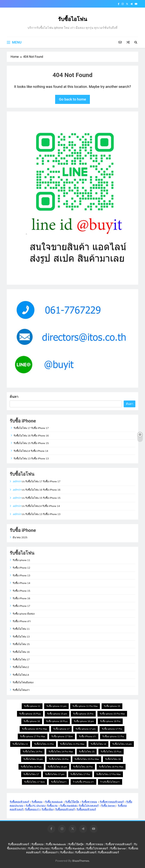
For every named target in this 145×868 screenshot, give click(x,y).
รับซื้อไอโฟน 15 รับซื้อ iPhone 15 (31, 443)
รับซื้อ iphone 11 (21, 560)
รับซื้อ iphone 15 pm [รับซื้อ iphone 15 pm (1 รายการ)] (57, 714)
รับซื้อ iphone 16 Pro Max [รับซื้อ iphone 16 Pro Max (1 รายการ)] (34, 729)
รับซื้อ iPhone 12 (21, 568)
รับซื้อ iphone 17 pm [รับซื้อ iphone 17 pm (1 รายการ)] (86, 729)
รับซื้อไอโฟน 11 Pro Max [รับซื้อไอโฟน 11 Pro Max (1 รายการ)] (72, 744)
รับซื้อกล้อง (47, 809)
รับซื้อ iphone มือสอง (24, 614)
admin (17, 481)
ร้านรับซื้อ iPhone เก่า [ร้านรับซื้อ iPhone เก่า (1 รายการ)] (83, 782)
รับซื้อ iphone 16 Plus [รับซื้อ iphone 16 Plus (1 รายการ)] (57, 721)
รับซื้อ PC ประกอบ (35, 806)
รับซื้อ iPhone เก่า (22, 621)
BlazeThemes (81, 861)
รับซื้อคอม (37, 802)
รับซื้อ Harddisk (69, 806)
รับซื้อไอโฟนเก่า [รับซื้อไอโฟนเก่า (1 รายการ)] (59, 782)
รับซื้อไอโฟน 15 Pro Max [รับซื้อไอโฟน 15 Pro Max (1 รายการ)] (87, 759)
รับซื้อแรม (52, 806)
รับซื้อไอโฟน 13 (21, 637)
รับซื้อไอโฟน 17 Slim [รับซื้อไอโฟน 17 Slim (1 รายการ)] (34, 782)
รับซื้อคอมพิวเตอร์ (19, 802)
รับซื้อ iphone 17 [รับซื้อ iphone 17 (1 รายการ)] (61, 729)
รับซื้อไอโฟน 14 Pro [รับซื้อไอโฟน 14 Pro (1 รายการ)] (32, 752)
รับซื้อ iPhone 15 (21, 591)
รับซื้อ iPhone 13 (21, 576)
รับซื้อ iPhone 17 (21, 606)
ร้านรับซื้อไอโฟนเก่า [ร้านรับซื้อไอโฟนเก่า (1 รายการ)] (110, 782)
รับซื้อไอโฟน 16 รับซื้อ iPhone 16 (31, 436)
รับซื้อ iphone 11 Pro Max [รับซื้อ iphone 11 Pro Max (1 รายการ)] (85, 706)
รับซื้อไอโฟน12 (21, 667)
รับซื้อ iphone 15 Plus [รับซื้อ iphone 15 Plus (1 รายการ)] (30, 714)
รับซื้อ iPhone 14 (21, 583)
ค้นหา (14, 397)
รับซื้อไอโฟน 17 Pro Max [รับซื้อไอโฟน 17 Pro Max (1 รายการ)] (108, 774)
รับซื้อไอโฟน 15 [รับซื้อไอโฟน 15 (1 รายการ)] (87, 752)
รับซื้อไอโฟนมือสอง (23, 683)
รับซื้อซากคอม (89, 802)
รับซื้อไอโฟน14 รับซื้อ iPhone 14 (31, 451)
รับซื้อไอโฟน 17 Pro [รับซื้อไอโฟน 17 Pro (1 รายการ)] (80, 774)
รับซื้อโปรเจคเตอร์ (89, 806)
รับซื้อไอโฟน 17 (21, 660)
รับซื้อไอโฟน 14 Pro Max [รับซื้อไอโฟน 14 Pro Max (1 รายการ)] (61, 752)
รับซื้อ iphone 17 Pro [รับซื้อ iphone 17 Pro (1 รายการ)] (112, 729)
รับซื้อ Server (108, 806)
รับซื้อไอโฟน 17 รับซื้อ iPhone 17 (31, 428)
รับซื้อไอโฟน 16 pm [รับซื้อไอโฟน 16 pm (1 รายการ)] (57, 767)
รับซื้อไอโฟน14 (21, 675)
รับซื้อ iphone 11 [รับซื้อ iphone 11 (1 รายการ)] (32, 706)
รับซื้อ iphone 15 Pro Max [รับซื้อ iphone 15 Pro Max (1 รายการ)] (112, 714)
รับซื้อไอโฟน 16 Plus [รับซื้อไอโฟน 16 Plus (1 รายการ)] (31, 767)
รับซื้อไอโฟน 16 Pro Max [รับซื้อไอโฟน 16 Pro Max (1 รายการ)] (111, 767)
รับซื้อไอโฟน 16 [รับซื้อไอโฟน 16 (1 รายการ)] (113, 759)
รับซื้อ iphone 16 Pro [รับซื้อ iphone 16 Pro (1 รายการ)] (110, 721)
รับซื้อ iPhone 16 (21, 598)
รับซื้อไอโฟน (72, 19)
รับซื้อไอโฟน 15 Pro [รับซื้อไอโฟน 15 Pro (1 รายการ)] (59, 759)
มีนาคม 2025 (20, 538)
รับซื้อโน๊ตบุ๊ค (72, 802)
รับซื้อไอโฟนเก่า (21, 690)
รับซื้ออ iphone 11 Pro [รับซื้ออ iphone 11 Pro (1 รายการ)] (113, 736)
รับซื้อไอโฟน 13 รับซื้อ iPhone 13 (31, 459)
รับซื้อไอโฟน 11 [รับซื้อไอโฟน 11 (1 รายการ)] (20, 744)
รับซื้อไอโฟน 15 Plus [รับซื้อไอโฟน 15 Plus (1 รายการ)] (111, 752)
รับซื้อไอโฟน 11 (21, 629)
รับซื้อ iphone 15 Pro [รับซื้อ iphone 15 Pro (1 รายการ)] (83, 714)
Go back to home (72, 99)
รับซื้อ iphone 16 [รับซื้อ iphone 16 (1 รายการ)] (32, 721)
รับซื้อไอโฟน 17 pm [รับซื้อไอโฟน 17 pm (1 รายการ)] (55, 774)
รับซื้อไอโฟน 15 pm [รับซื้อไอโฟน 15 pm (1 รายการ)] (33, 759)
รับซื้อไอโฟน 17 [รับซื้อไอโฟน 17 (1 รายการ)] (31, 774)
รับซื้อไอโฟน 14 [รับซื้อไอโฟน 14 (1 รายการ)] (98, 744)
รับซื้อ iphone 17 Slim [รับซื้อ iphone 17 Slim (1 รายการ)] (62, 736)
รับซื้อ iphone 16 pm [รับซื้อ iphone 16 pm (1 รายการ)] (84, 721)
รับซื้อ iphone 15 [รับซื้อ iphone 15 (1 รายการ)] (112, 706)
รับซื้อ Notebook (54, 802)
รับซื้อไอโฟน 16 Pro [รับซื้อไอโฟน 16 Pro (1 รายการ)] (83, 767)
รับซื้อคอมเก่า (33, 809)
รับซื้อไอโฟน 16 (21, 652)
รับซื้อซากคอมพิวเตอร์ (112, 802)
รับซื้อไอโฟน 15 (21, 644)
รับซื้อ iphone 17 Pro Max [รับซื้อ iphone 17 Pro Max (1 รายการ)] (33, 736)
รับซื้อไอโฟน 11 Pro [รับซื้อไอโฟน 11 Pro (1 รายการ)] (44, 744)
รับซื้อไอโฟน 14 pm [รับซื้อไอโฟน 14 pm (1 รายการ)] (122, 744)
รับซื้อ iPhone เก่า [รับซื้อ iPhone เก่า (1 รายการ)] (88, 736)
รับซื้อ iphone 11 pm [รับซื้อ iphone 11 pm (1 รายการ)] (56, 706)
